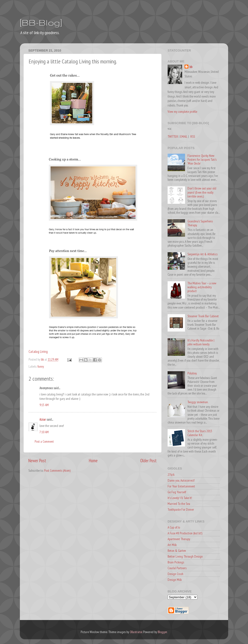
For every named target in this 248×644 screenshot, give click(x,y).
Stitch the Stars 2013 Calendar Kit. (200, 433)
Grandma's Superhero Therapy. (200, 223)
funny (41, 366)
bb (191, 67)
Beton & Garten (177, 551)
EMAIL (184, 136)
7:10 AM (44, 432)
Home (93, 461)
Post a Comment (44, 441)
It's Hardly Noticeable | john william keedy (201, 342)
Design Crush (175, 574)
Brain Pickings (176, 562)
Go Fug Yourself (177, 492)
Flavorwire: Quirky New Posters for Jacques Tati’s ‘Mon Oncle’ (202, 159)
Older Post (148, 461)
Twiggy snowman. (198, 402)
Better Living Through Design (185, 556)
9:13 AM (44, 405)
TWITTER (173, 136)
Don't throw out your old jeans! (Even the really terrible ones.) (202, 192)
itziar (43, 419)
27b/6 (171, 475)
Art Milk (172, 545)
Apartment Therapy (179, 539)
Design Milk (175, 580)
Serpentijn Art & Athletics (202, 254)
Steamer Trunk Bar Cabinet (203, 316)
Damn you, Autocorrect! (181, 480)
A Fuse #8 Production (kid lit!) (185, 533)
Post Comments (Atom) (57, 470)
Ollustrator (136, 632)
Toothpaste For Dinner (181, 509)
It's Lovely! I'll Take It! (180, 498)
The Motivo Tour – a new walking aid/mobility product (202, 287)
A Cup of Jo (174, 527)
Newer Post (37, 461)
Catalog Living (38, 352)
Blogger (162, 632)
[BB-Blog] (41, 22)
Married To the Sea (179, 504)
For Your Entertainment (181, 486)
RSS (193, 136)
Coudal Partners (177, 568)
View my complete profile (182, 112)
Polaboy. (192, 373)
